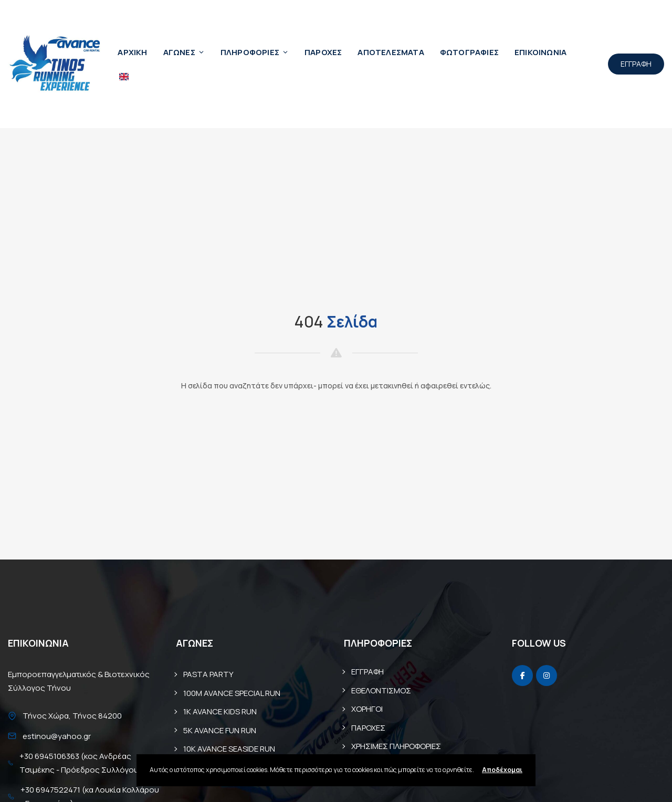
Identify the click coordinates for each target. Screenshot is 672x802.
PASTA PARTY (208, 674)
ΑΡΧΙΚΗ (132, 52)
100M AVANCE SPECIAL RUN (232, 693)
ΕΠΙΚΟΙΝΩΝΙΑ (540, 52)
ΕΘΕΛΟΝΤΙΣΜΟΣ (381, 690)
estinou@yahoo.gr (57, 736)
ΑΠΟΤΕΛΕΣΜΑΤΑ (391, 52)
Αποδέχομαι (502, 770)
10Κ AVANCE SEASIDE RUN (229, 749)
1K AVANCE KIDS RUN (220, 711)
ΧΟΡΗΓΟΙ (367, 709)
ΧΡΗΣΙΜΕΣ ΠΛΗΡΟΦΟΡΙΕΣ (396, 746)
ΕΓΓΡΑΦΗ (636, 64)
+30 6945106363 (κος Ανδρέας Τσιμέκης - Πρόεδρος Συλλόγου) (81, 763)
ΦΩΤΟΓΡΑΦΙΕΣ (469, 52)
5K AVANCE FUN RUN (220, 730)
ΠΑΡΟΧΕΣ (323, 52)
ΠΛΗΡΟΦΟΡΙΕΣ (255, 52)
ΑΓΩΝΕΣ (184, 52)
